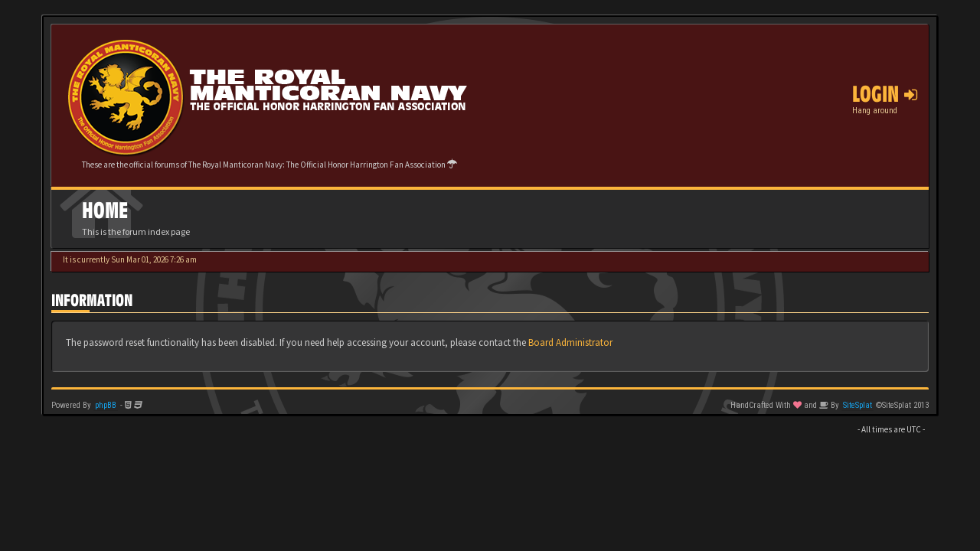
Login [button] (885, 94)
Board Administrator (570, 342)
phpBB (106, 405)
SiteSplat (857, 405)
